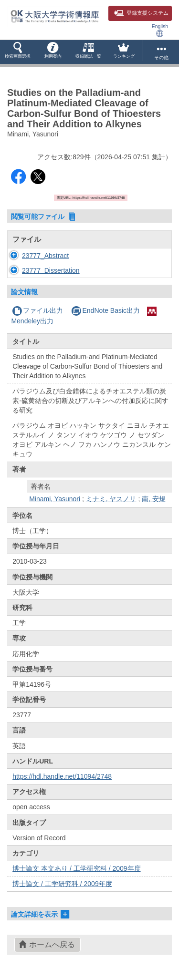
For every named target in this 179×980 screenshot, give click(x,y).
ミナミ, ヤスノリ (111, 499)
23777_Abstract (45, 256)
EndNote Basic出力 (105, 310)
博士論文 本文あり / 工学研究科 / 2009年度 (76, 868)
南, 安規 (154, 499)
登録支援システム (141, 13)
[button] (18, 52)
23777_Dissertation (51, 270)
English (160, 30)
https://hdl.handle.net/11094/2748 (62, 776)
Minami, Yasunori (55, 499)
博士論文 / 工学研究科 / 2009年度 (62, 884)
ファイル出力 (37, 310)
